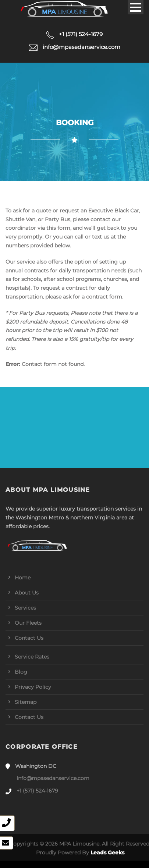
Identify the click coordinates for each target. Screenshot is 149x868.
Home (23, 578)
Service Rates (32, 657)
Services (25, 608)
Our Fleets (28, 623)
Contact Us (29, 638)
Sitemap (26, 702)
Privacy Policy (33, 687)
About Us (27, 593)
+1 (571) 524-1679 (37, 791)
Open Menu (136, 7)
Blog (21, 672)
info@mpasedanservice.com (53, 778)
